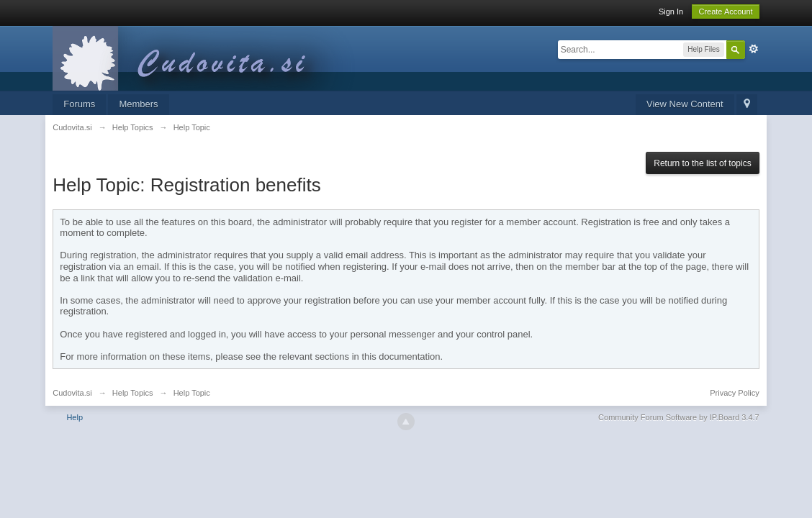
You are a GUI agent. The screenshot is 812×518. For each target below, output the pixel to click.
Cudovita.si (72, 393)
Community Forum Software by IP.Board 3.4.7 (679, 417)
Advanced (754, 49)
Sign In (671, 12)
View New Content (685, 104)
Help (75, 417)
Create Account (725, 12)
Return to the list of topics (702, 163)
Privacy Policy (734, 393)
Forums (79, 104)
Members (138, 104)
